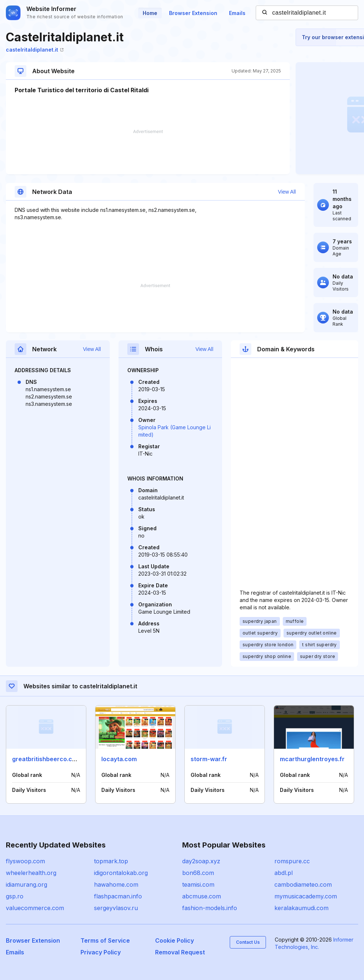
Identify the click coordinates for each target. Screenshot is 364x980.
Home (150, 13)
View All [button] (287, 192)
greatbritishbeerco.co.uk (48, 759)
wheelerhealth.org (31, 873)
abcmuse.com (202, 896)
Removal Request (180, 952)
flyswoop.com (25, 861)
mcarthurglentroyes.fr (312, 759)
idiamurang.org (27, 884)
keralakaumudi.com (301, 908)
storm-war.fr (209, 759)
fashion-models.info (210, 908)
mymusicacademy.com (306, 896)
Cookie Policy (175, 940)
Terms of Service (105, 940)
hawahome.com (116, 884)
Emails (237, 13)
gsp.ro (15, 896)
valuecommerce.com (35, 908)
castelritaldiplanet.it (35, 50)
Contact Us (248, 942)
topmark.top (111, 861)
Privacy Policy (101, 952)
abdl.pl (284, 873)
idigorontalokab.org (121, 873)
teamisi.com (198, 884)
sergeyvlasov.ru (116, 908)
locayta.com (119, 759)
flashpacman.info (118, 896)
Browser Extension (193, 13)
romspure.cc (292, 861)
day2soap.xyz (201, 861)
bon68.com (198, 873)
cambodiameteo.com (303, 884)
